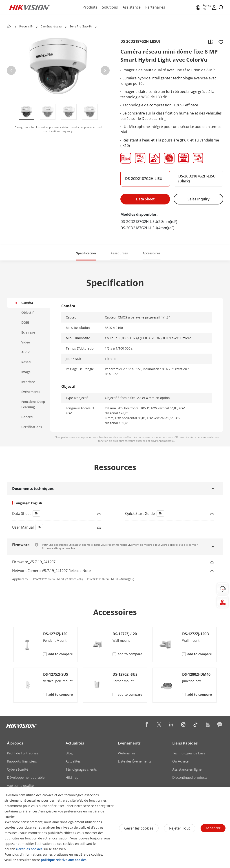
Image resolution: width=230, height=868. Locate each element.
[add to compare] (210, 42)
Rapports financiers (22, 761)
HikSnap (72, 777)
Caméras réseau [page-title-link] (51, 26)
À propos (15, 743)
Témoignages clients (81, 769)
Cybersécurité (18, 769)
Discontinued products (190, 777)
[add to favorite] (219, 42)
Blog (69, 753)
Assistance (132, 7)
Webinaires (127, 753)
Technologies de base (189, 753)
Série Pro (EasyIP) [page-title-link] (81, 26)
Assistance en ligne (187, 769)
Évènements (129, 743)
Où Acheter (181, 761)
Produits (90, 7)
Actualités (75, 743)
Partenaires (155, 7)
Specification (86, 253)
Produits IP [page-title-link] (26, 26)
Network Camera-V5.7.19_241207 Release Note (51, 571)
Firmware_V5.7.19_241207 (34, 562)
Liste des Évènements (135, 761)
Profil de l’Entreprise (23, 753)
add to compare (61, 654)
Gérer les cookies (139, 828)
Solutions (110, 7)
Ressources (119, 253)
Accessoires (151, 253)
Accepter (213, 828)
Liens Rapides (185, 743)
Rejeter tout (180, 828)
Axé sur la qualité (20, 785)
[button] (11, 70)
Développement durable (26, 777)
